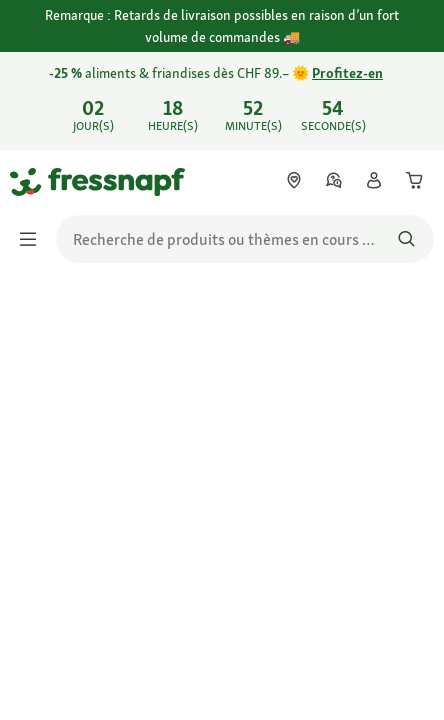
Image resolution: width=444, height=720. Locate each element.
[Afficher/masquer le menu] (34, 239)
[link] (222, 101)
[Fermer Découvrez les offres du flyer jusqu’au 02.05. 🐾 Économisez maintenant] (412, 98)
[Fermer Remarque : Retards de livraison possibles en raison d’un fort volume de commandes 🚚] (412, 27)
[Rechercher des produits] (406, 239)
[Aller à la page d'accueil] (33, 181)
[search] (245, 239)
